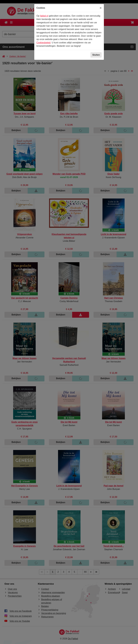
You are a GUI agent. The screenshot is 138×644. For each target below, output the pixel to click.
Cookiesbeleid (44, 43)
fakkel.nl (44, 16)
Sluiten (96, 55)
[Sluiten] (101, 8)
